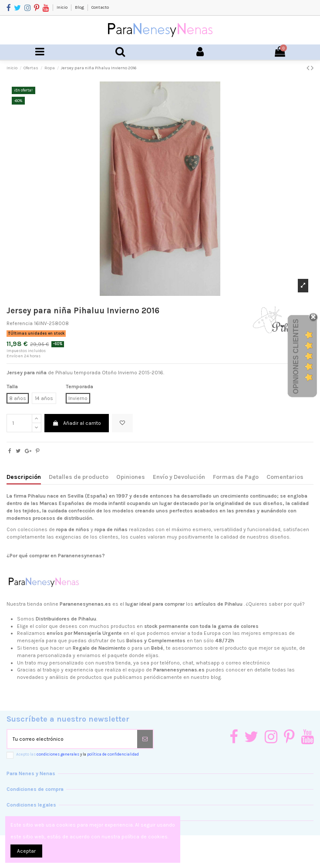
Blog (80, 7)
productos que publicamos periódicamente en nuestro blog (149, 677)
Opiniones (131, 477)
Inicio (62, 7)
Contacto (100, 7)
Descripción (24, 477)
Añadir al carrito (76, 423)
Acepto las (77, 754)
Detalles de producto (79, 477)
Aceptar (26, 851)
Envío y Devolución (179, 477)
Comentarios (285, 477)
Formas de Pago (236, 477)
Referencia (20, 323)
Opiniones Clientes (296, 356)
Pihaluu (37, 496)
